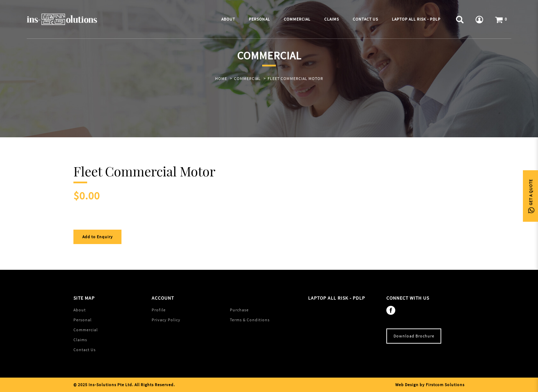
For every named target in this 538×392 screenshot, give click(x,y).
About (80, 310)
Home (221, 78)
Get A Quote (531, 196)
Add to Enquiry (98, 237)
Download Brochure (414, 336)
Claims (80, 340)
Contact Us (85, 350)
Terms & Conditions (250, 320)
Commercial (247, 78)
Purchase (239, 310)
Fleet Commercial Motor (295, 78)
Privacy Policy (166, 320)
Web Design (407, 385)
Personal (83, 320)
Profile (159, 310)
